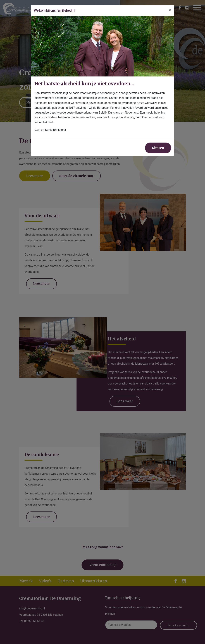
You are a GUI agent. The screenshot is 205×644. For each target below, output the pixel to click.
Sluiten (158, 148)
